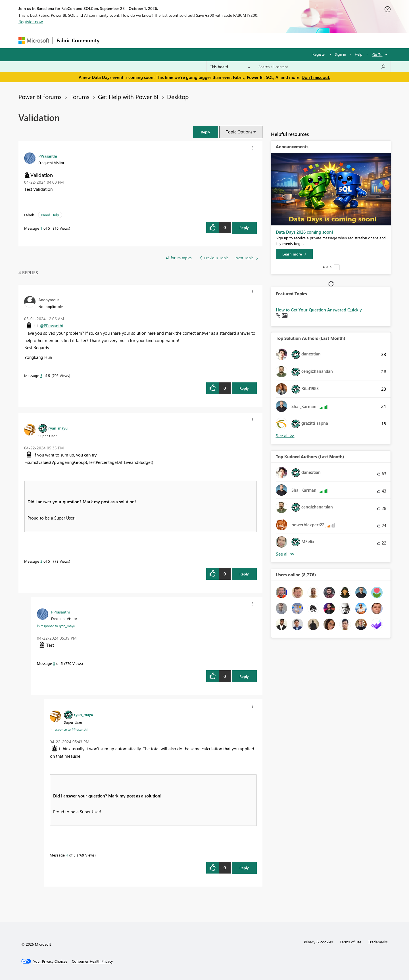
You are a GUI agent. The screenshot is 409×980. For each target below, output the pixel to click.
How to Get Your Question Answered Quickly (319, 310)
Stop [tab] (337, 267)
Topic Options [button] (239, 132)
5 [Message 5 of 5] (41, 375)
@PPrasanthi (51, 326)
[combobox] (322, 67)
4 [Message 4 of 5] (67, 855)
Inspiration (137, 40)
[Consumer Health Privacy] (92, 961)
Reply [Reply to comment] (244, 388)
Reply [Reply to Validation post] (244, 228)
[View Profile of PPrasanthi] (48, 156)
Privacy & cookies (318, 942)
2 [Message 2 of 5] (41, 561)
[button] (206, 132)
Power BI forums (40, 97)
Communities (186, 40)
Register (319, 54)
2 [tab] (327, 267)
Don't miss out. (316, 77)
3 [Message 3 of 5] (54, 663)
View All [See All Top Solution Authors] (285, 436)
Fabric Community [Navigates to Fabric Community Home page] (78, 40)
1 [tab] (324, 267)
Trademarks (378, 942)
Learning (233, 40)
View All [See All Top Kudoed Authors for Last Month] (285, 554)
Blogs (211, 40)
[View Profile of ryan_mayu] (58, 428)
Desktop (178, 97)
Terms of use (350, 942)
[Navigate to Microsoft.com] (34, 40)
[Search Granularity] (230, 67)
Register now (31, 22)
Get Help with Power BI (128, 97)
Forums (112, 40)
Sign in (340, 54)
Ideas (161, 40)
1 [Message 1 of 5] (41, 228)
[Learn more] (294, 254)
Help (359, 54)
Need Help (50, 215)
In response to (56, 626)
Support (257, 40)
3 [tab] (331, 267)
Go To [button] (377, 54)
